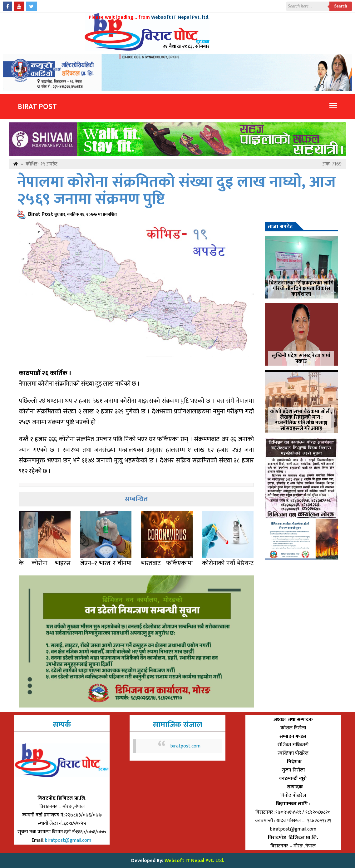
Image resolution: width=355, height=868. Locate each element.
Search (341, 6)
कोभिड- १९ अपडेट (42, 164)
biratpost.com (185, 746)
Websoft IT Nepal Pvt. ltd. (180, 17)
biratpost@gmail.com (69, 840)
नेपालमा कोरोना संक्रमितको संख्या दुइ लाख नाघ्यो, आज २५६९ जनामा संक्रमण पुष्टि (176, 191)
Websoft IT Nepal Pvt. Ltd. (194, 861)
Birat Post (37, 107)
